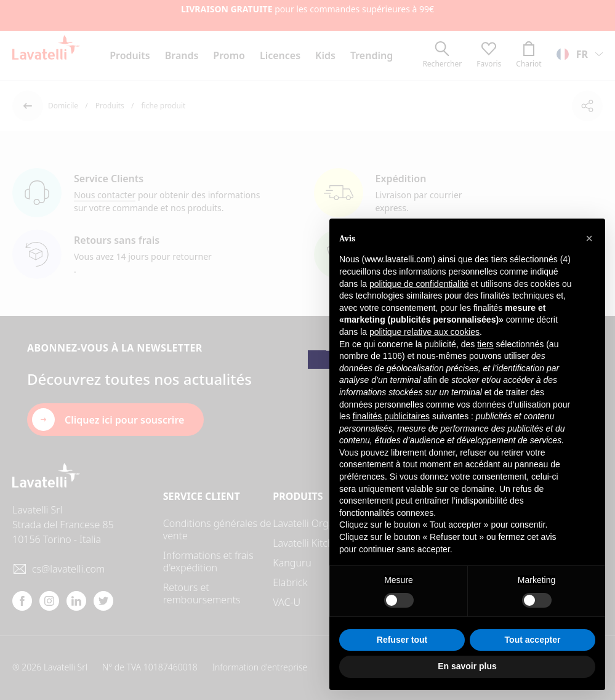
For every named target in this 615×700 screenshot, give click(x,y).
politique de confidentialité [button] (419, 284)
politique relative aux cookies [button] (424, 332)
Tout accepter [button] (533, 640)
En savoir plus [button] (467, 666)
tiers (485, 344)
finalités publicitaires (391, 416)
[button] (589, 238)
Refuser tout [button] (402, 640)
